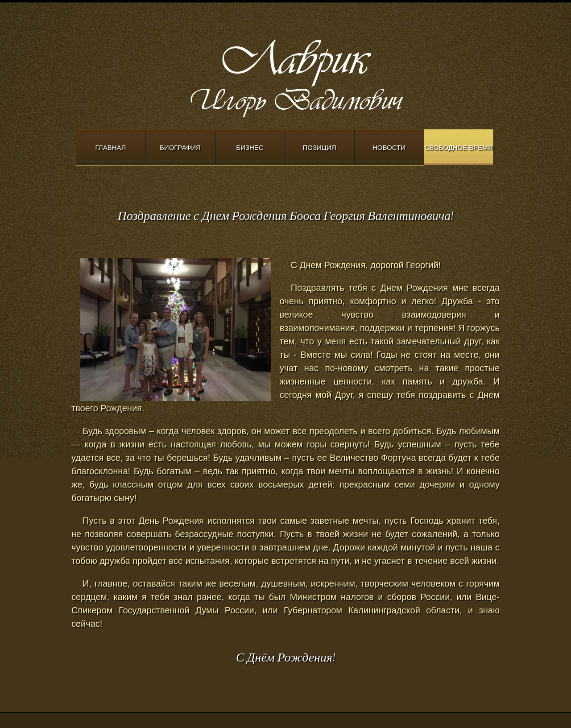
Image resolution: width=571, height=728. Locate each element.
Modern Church (321, 76)
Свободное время (458, 147)
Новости (389, 147)
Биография (180, 147)
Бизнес (250, 147)
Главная (111, 147)
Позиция (320, 147)
